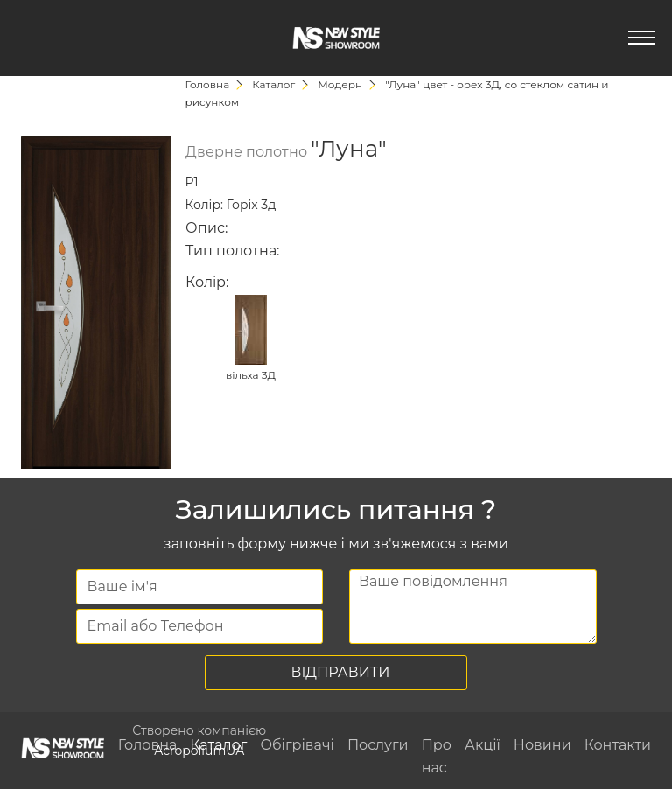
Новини (542, 745)
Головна (148, 745)
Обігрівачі (297, 745)
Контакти (618, 745)
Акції (483, 745)
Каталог (218, 745)
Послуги (378, 745)
